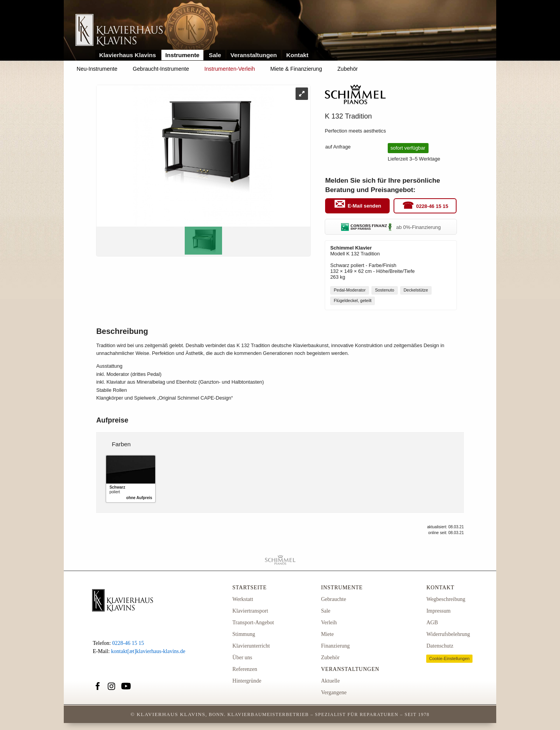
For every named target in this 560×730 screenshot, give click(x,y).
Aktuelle (330, 681)
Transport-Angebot (253, 623)
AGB (432, 623)
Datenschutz (440, 646)
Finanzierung (335, 646)
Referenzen (245, 669)
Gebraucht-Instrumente (161, 69)
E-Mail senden (364, 206)
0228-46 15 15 (432, 206)
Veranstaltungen (254, 55)
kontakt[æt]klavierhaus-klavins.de (148, 651)
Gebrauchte (333, 599)
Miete (327, 634)
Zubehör (348, 69)
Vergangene (334, 692)
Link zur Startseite (119, 31)
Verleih (329, 623)
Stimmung (244, 634)
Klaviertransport (250, 611)
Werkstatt (243, 599)
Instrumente (182, 55)
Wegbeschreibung (446, 599)
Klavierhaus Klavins (128, 55)
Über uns (242, 658)
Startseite (250, 588)
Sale (215, 55)
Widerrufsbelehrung (448, 634)
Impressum (438, 611)
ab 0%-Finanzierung (391, 227)
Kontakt (297, 55)
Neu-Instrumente (97, 69)
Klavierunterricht (251, 646)
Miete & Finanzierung (296, 69)
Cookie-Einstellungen (449, 658)
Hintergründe (247, 681)
